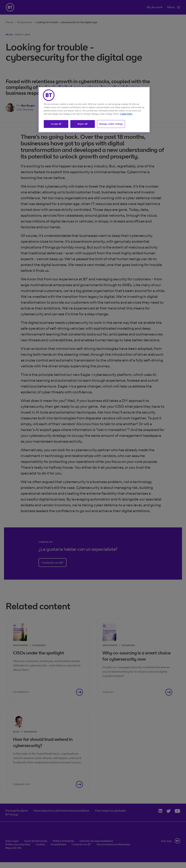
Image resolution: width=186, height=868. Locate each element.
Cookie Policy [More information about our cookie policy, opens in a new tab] (126, 114)
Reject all (82, 124)
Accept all (56, 124)
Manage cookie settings (111, 124)
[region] (94, 110)
